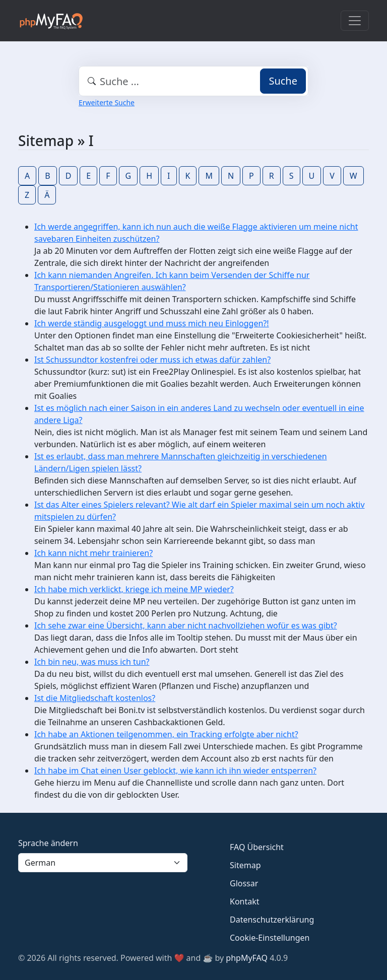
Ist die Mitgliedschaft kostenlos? (95, 698)
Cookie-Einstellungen (270, 938)
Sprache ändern (48, 843)
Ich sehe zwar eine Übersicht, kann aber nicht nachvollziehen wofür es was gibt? (186, 625)
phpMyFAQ (247, 958)
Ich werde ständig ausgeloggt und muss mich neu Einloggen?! (152, 323)
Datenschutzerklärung (272, 920)
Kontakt (245, 901)
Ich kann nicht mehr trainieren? (93, 553)
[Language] (103, 863)
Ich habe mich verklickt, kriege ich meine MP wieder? (134, 589)
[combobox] (193, 81)
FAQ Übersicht (257, 847)
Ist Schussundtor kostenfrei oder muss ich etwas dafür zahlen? (152, 360)
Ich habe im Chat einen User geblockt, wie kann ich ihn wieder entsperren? (175, 771)
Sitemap (245, 865)
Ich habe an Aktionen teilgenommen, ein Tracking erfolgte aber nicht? (166, 734)
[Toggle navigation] (355, 21)
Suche (283, 81)
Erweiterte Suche (107, 102)
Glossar (244, 883)
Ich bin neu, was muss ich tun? (92, 662)
